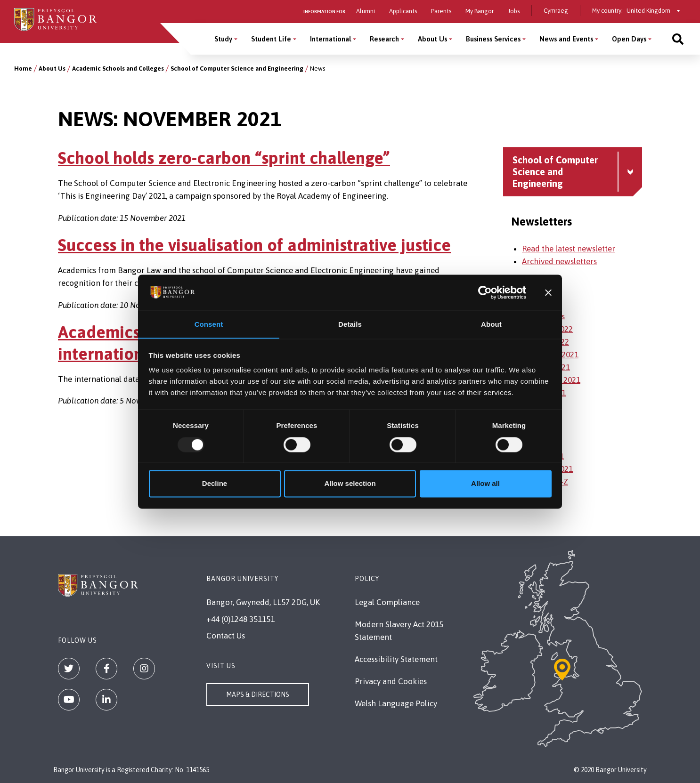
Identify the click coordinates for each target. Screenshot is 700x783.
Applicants (403, 11)
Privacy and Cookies (391, 681)
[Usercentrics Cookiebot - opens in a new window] (485, 292)
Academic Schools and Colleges (118, 69)
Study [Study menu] (223, 39)
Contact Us (226, 636)
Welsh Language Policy (396, 703)
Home (23, 69)
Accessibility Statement (396, 659)
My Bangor (480, 11)
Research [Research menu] (384, 39)
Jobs (514, 11)
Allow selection (350, 484)
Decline (215, 484)
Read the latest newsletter (569, 249)
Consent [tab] (209, 324)
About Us (52, 69)
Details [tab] (350, 324)
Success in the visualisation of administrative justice (254, 245)
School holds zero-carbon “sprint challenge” (224, 158)
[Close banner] (548, 292)
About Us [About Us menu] (432, 39)
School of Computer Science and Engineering (237, 69)
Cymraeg (556, 11)
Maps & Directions (258, 694)
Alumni (366, 11)
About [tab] (491, 324)
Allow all (485, 484)
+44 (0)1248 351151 (240, 619)
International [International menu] (330, 39)
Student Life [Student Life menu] (271, 39)
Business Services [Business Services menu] (493, 39)
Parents (441, 11)
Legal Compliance (387, 602)
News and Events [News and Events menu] (566, 39)
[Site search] (678, 39)
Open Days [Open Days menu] (629, 39)
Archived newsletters (559, 261)
